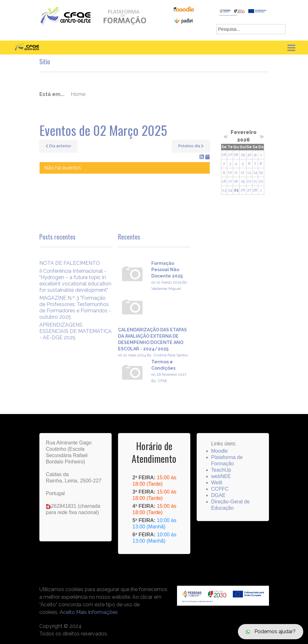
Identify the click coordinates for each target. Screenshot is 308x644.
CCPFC (220, 489)
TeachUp (221, 470)
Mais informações (97, 612)
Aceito (67, 612)
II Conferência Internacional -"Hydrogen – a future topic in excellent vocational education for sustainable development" (75, 281)
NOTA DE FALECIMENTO (70, 263)
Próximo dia (191, 146)
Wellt (217, 483)
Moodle (220, 451)
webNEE (221, 476)
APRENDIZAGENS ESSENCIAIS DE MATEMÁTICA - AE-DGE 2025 (75, 331)
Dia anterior (58, 146)
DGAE (218, 495)
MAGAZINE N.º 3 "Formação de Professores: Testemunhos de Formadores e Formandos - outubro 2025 (75, 307)
